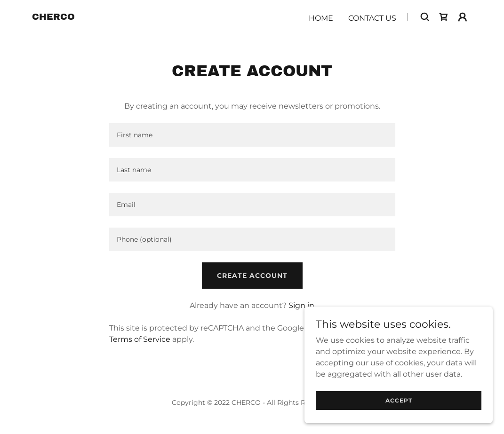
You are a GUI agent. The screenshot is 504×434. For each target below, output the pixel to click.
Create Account (252, 276)
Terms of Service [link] (140, 339)
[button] (463, 17)
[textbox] (252, 135)
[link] (53, 17)
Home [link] (321, 18)
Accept (399, 420)
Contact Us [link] (372, 18)
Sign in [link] (301, 305)
